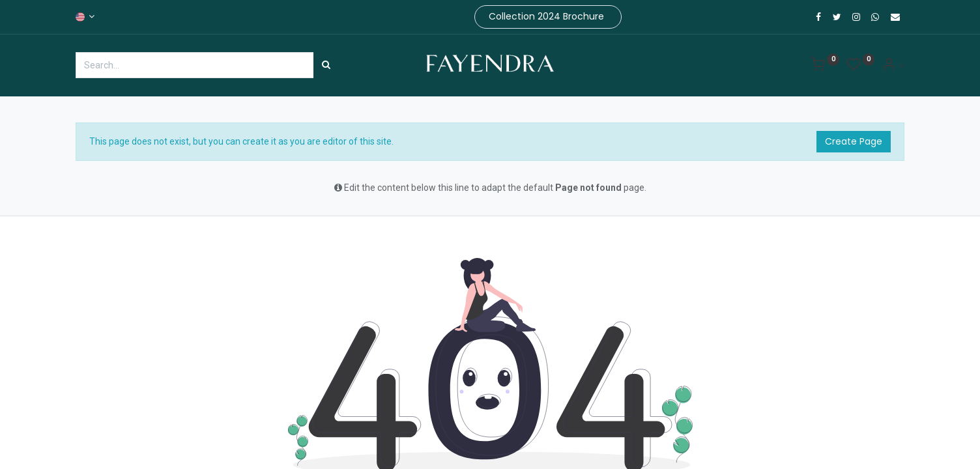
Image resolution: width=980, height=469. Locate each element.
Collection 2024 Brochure (548, 16)
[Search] (326, 65)
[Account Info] (893, 66)
